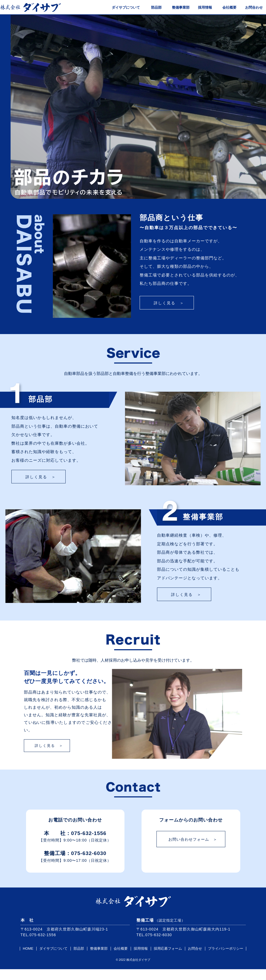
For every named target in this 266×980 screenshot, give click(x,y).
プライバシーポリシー (226, 959)
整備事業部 (178, 7)
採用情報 (202, 7)
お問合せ (195, 959)
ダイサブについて (123, 7)
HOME (28, 959)
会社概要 (227, 7)
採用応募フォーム (168, 959)
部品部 (154, 7)
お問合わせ (251, 7)
